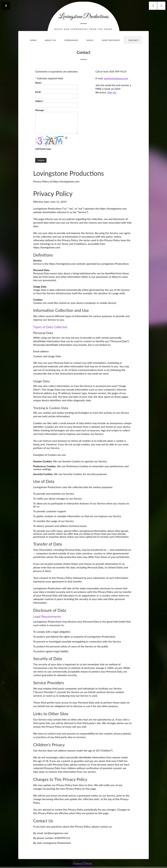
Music (90, 40)
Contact (133, 40)
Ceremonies (71, 40)
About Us (50, 40)
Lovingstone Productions (83, 17)
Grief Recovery (111, 40)
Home (33, 40)
